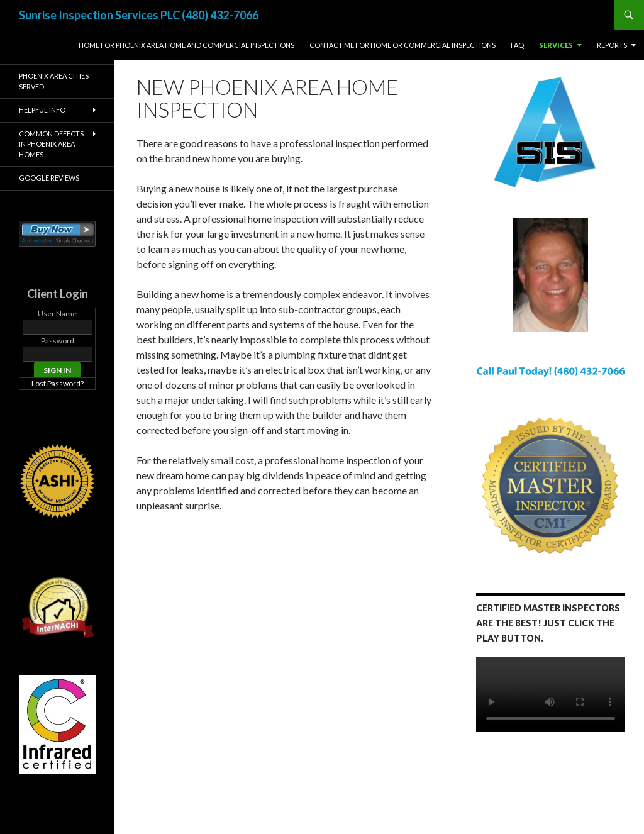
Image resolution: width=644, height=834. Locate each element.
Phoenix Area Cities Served (54, 81)
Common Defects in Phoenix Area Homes (51, 144)
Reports (612, 45)
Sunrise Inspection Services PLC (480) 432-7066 (139, 15)
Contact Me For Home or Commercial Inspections (402, 45)
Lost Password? (58, 383)
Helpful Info (42, 110)
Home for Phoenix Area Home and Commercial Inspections (186, 45)
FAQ (517, 45)
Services (556, 45)
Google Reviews (49, 178)
